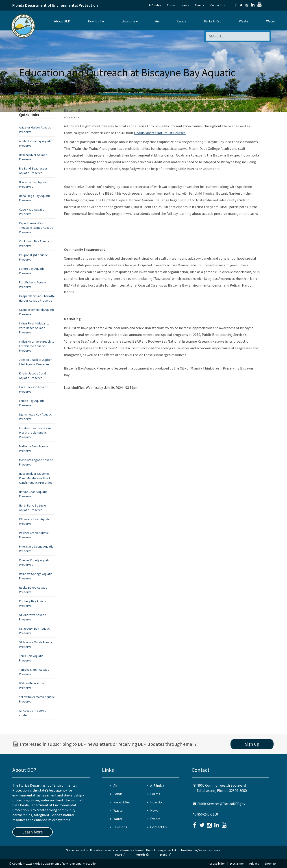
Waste (244, 21)
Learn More (33, 832)
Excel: (165, 855)
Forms (171, 5)
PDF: (120, 855)
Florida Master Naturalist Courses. (160, 133)
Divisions (128, 21)
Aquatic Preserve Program (107, 96)
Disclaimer (237, 864)
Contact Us (218, 5)
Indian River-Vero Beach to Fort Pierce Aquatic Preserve (37, 346)
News (185, 5)
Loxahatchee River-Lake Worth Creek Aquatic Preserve (35, 433)
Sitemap (270, 864)
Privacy (254, 864)
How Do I (95, 21)
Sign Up (252, 744)
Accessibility (216, 864)
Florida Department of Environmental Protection (55, 5)
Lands (182, 21)
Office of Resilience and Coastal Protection (66, 96)
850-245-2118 (208, 814)
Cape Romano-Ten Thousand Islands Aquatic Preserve (36, 228)
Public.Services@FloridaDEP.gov (221, 804)
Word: (142, 855)
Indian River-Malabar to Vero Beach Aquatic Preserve (34, 328)
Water (271, 21)
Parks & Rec (213, 21)
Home (23, 96)
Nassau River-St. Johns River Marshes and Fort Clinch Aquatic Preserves (36, 478)
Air (157, 21)
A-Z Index (155, 5)
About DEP (62, 21)
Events (200, 5)
